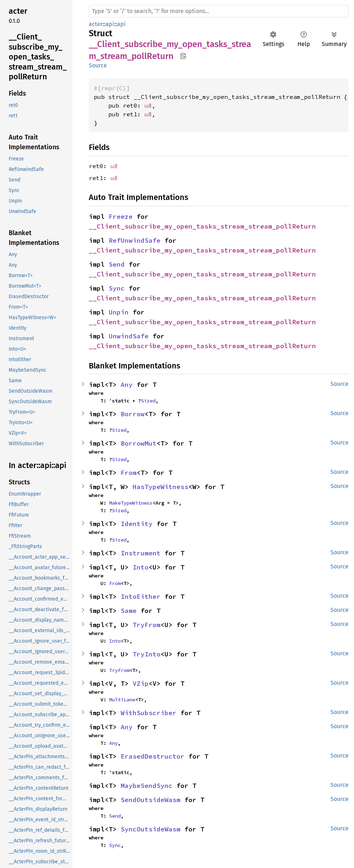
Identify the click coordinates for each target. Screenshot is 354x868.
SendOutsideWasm (151, 800)
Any (127, 385)
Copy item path (183, 56)
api (110, 24)
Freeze (121, 216)
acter (96, 24)
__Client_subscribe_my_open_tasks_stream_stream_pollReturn (202, 226)
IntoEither (141, 596)
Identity (137, 524)
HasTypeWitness (161, 487)
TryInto (147, 654)
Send (117, 264)
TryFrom (147, 625)
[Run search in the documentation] (219, 11)
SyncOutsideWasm (151, 829)
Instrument (141, 553)
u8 (148, 105)
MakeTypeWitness (131, 503)
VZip (141, 683)
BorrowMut (139, 443)
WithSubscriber (149, 713)
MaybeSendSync (147, 786)
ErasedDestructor (153, 756)
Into (141, 567)
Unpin (119, 312)
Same (129, 611)
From (129, 473)
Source (98, 65)
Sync (117, 288)
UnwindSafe (129, 336)
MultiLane (122, 700)
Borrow (133, 414)
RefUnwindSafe (135, 240)
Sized (148, 401)
